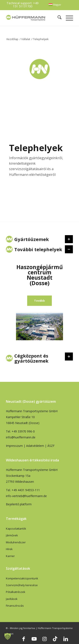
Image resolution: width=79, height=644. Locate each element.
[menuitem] (55, 5)
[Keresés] (57, 18)
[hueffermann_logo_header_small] (26, 18)
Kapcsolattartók (16, 529)
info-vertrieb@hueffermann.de (26, 496)
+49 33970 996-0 (23, 431)
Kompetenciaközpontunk (22, 578)
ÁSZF (51, 446)
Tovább (39, 301)
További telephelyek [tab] (39, 249)
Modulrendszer (16, 542)
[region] (39, 303)
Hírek (9, 549)
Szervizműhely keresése (22, 585)
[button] (8, 636)
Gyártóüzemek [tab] (39, 239)
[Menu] (67, 18)
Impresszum (14, 446)
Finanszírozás (15, 606)
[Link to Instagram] (45, 639)
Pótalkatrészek (16, 592)
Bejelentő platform (19, 504)
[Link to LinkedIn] (66, 639)
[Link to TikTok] (55, 639)
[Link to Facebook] (24, 639)
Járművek (12, 535)
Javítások (12, 599)
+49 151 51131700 (26, 5)
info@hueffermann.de (21, 437)
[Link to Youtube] (34, 639)
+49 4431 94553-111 (26, 490)
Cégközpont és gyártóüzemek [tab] (39, 358)
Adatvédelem (35, 446)
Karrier (10, 556)
